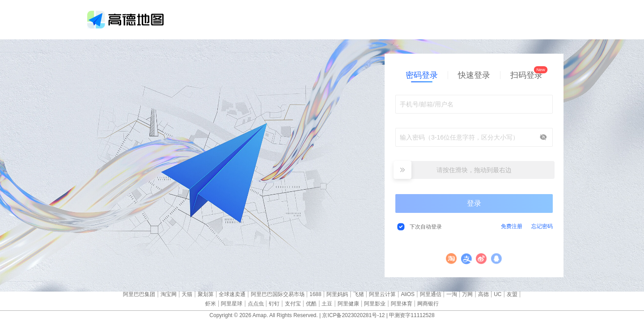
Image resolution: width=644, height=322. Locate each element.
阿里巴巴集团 (139, 294)
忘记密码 (542, 226)
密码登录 (422, 75)
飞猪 (359, 294)
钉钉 (274, 304)
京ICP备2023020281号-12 (353, 315)
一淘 (452, 294)
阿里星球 (232, 304)
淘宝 (451, 259)
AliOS (408, 294)
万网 (467, 294)
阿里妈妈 (337, 294)
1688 (316, 294)
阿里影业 (375, 304)
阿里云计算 (382, 294)
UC (498, 294)
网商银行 (428, 304)
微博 (481, 259)
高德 (483, 294)
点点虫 (256, 304)
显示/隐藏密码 (543, 137)
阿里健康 (348, 304)
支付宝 (467, 259)
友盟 (512, 294)
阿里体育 (402, 304)
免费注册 (512, 226)
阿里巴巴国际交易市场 (278, 294)
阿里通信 (431, 294)
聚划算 (206, 294)
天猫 (187, 294)
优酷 (311, 304)
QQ (497, 259)
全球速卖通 (232, 294)
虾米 (211, 304)
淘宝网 (169, 294)
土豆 (327, 304)
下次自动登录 (426, 227)
